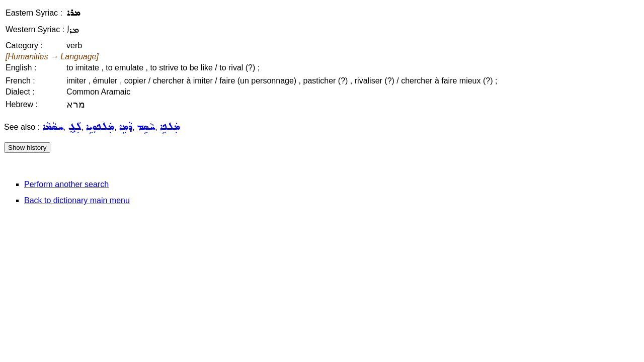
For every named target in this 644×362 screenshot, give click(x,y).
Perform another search (66, 184)
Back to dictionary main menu (77, 200)
